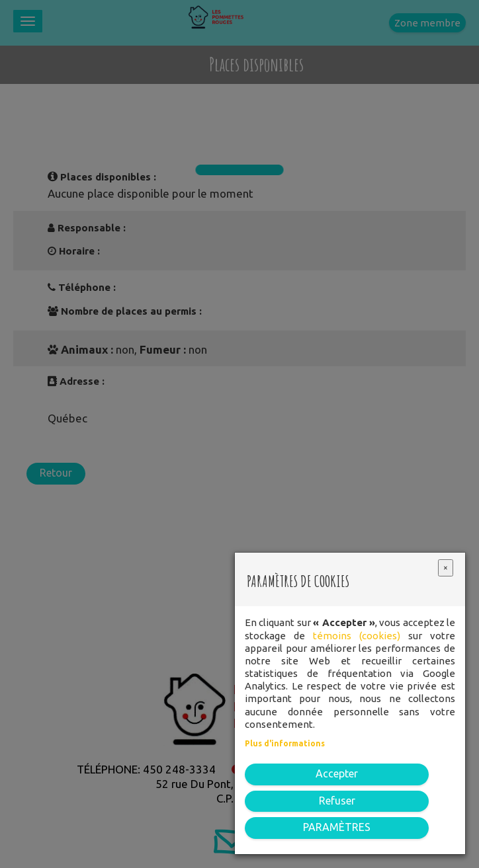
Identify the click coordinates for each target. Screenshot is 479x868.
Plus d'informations (285, 743)
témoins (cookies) (357, 636)
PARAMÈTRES (337, 827)
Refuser (337, 801)
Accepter (337, 773)
